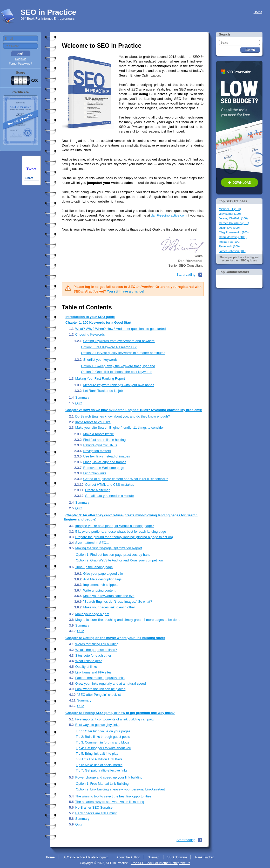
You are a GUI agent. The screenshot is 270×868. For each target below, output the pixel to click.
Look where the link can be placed (100, 689)
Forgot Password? (20, 64)
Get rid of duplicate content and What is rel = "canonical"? (126, 479)
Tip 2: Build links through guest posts (103, 737)
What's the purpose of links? (96, 650)
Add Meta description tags (102, 579)
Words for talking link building (97, 644)
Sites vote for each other (93, 655)
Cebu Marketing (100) (233, 237)
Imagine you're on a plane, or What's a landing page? (114, 526)
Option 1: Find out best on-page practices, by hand (113, 555)
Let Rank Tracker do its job (103, 391)
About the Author (128, 857)
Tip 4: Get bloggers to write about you (103, 748)
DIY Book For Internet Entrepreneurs (48, 19)
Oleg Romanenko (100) (234, 232)
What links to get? (89, 661)
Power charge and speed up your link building (109, 777)
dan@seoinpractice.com (169, 215)
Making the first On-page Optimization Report (109, 548)
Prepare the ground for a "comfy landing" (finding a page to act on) (124, 537)
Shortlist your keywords (100, 360)
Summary (82, 397)
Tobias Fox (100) (230, 242)
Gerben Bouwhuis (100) (234, 223)
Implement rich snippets (101, 585)
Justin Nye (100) (229, 228)
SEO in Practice (48, 12)
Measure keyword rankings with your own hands (119, 385)
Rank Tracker (204, 857)
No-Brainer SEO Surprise (94, 807)
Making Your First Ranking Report (100, 379)
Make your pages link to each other (109, 607)
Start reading (186, 275)
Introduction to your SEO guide (90, 317)
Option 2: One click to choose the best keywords (117, 372)
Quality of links (86, 667)
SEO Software (177, 857)
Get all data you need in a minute (110, 496)
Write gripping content (99, 590)
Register (21, 59)
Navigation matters (97, 451)
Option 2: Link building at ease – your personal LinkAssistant (120, 789)
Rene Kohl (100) (229, 246)
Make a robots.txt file (98, 434)
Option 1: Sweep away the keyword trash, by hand (118, 366)
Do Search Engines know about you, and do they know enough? (123, 416)
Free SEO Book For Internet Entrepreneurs (160, 863)
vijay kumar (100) (230, 214)
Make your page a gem (92, 614)
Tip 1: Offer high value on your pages (103, 731)
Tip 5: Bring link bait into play (97, 754)
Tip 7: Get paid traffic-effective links (102, 770)
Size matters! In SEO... (92, 543)
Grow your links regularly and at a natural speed (111, 683)
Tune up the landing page (94, 567)
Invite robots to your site (93, 422)
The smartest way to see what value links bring (110, 802)
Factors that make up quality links (100, 678)
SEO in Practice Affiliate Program (86, 857)
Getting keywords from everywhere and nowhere (119, 341)
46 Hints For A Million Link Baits (99, 759)
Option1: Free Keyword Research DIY (109, 347)
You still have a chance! (126, 291)
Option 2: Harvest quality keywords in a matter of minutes (123, 353)
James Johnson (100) (233, 251)
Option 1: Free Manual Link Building (102, 784)
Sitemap (153, 857)
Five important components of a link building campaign (115, 719)
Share (29, 178)
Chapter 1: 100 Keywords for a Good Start (98, 322)
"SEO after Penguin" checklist (99, 695)
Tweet (31, 169)
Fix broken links (95, 473)
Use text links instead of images (106, 456)
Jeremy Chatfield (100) (233, 218)
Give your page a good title (103, 574)
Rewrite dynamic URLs (100, 445)
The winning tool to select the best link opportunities (113, 796)
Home (258, 12)
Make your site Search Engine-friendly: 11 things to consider (120, 428)
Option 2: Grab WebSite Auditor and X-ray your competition (119, 560)
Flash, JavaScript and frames (105, 462)
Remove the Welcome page (104, 468)
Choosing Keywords (90, 334)
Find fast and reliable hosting (104, 440)
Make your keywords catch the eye (109, 596)
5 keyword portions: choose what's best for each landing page (121, 532)
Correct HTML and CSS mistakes (110, 485)
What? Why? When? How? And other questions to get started (121, 329)
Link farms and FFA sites (93, 672)
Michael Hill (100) (230, 209)
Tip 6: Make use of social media (99, 765)
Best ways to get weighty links (97, 725)
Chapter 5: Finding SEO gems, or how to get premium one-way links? (120, 713)
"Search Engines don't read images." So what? (117, 602)
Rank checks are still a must (96, 813)
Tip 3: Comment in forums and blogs (103, 742)
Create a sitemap (98, 490)
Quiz (79, 403)
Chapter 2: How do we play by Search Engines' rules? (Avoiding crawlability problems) (134, 410)
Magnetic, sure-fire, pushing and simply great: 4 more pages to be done (128, 620)
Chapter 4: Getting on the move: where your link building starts (115, 638)
